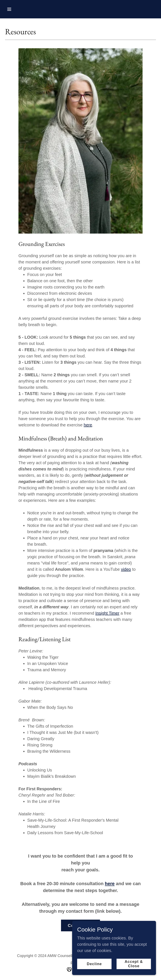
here (88, 425)
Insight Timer (107, 613)
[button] (22, 9)
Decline (94, 964)
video (126, 569)
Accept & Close (134, 964)
